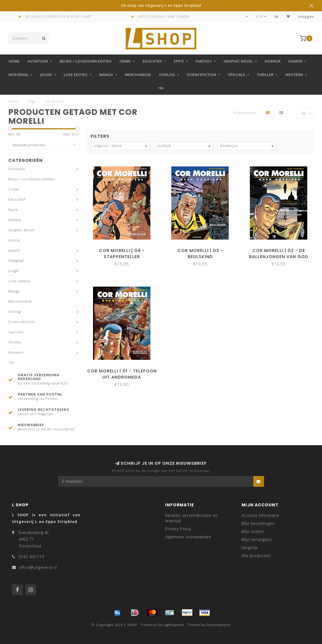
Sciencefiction (202, 75)
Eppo (179, 61)
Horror (273, 61)
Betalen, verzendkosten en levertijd (191, 518)
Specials (237, 75)
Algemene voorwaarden (188, 537)
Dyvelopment (219, 625)
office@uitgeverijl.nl (38, 567)
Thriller (265, 75)
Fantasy (204, 61)
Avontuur (38, 61)
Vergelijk (250, 548)
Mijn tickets (253, 531)
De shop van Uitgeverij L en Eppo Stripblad (161, 6)
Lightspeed (174, 625)
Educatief (152, 61)
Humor (295, 61)
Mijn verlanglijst (257, 539)
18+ (161, 88)
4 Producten (245, 113)
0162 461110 (32, 557)
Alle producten (256, 556)
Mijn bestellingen (258, 523)
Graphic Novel (238, 61)
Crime (125, 61)
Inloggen (306, 17)
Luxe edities (76, 75)
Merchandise (138, 75)
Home (14, 61)
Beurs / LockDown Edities (86, 61)
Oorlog (167, 75)
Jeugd (46, 75)
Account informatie (260, 515)
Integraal (19, 75)
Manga (106, 75)
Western (294, 75)
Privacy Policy (178, 529)
